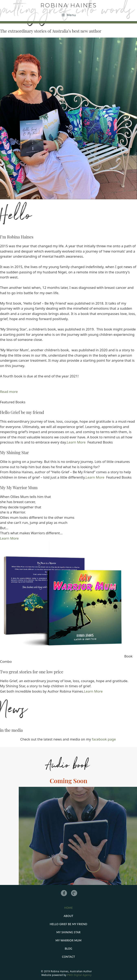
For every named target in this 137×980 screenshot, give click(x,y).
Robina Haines (69, 5)
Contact (68, 957)
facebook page (104, 739)
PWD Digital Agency (79, 975)
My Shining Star (68, 932)
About (69, 916)
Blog (68, 949)
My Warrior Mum (69, 940)
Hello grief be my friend (68, 924)
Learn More (76, 442)
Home (68, 908)
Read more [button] (9, 392)
